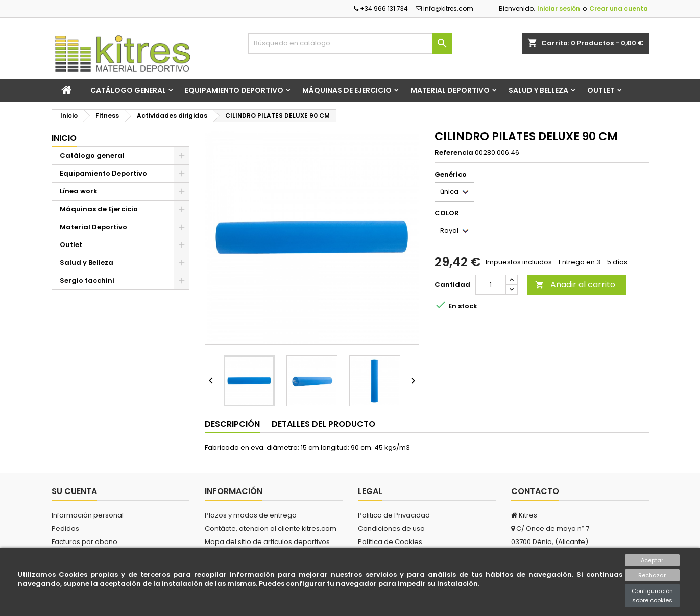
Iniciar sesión (559, 8)
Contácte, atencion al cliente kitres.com (271, 528)
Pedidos (65, 528)
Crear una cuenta (619, 8)
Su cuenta (74, 491)
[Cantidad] (491, 285)
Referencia (454, 153)
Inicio (64, 138)
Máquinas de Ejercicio (347, 90)
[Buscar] (350, 43)
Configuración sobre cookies (652, 596)
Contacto (535, 491)
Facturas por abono (85, 542)
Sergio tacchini (87, 280)
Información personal (88, 515)
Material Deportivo (450, 90)
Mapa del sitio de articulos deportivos (267, 542)
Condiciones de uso (391, 528)
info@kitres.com (444, 8)
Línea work (79, 191)
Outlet (601, 90)
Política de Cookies (390, 542)
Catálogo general (128, 90)
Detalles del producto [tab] (323, 424)
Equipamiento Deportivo (234, 90)
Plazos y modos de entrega (251, 515)
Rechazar (652, 575)
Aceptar (652, 560)
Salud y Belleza (538, 90)
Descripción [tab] (232, 424)
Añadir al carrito (575, 285)
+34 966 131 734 (381, 8)
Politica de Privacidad (394, 515)
